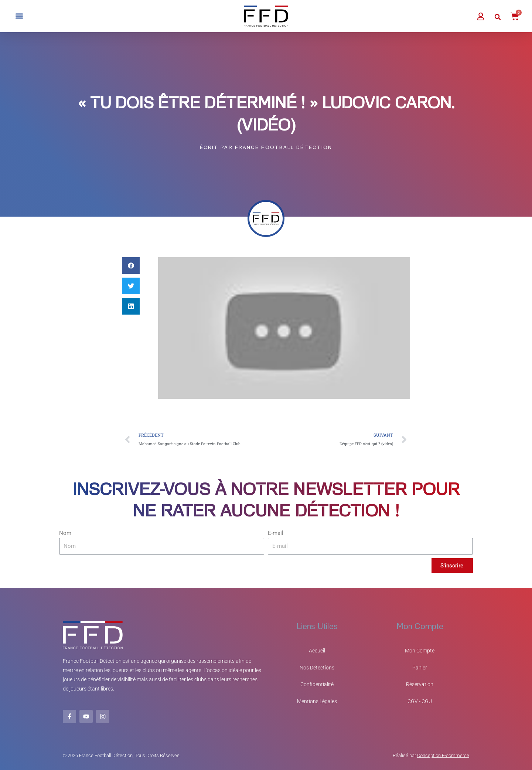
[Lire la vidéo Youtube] (284, 328)
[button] (19, 16)
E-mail (276, 534)
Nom (65, 534)
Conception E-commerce (443, 755)
